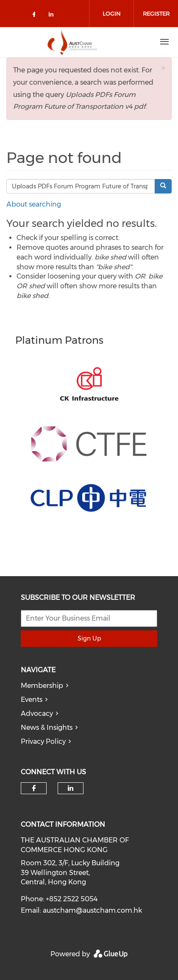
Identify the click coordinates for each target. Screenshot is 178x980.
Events (32, 700)
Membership (42, 686)
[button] (163, 68)
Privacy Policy (43, 741)
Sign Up (89, 638)
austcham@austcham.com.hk (92, 910)
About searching (34, 204)
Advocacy (37, 714)
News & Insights (47, 727)
